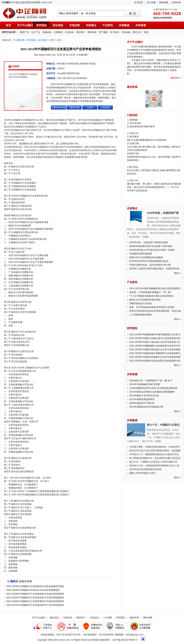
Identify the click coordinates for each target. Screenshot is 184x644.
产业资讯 (108, 25)
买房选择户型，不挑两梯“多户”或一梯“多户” (151, 381)
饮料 (52, 40)
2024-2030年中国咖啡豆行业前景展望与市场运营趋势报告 (35, 601)
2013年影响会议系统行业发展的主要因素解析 (152, 392)
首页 (8, 25)
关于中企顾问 (25, 25)
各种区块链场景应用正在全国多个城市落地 (151, 246)
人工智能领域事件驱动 (140, 315)
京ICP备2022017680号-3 (125, 640)
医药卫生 (137, 32)
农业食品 (69, 32)
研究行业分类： (10, 32)
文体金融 (126, 32)
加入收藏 (151, 2)
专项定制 (75, 25)
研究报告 (41, 25)
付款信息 (94, 618)
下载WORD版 (58, 107)
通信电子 (81, 32)
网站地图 (164, 2)
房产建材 (103, 32)
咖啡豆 (14, 581)
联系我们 (121, 618)
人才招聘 (108, 618)
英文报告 (58, 25)
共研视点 (91, 25)
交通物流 (58, 32)
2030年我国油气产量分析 (142, 403)
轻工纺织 (115, 32)
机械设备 (47, 32)
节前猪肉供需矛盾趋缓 (140, 254)
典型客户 (81, 618)
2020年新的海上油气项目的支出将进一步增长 (152, 250)
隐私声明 (134, 618)
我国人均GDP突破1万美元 (142, 473)
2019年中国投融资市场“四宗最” (145, 384)
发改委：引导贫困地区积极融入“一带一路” (150, 292)
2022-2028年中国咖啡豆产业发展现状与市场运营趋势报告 (35, 594)
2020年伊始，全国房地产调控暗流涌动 (149, 242)
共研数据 (124, 25)
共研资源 (141, 25)
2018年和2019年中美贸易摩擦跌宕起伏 (149, 261)
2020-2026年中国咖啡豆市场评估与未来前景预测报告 (33, 590)
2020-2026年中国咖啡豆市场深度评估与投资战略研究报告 (35, 586)
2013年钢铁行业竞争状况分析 (144, 396)
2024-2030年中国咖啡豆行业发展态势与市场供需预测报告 (35, 598)
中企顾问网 (19, 40)
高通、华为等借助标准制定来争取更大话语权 (152, 307)
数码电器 (92, 32)
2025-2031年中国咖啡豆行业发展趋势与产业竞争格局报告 (35, 605)
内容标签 (176, 2)
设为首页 (139, 2)
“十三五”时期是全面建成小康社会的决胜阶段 (151, 296)
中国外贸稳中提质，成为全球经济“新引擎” (150, 265)
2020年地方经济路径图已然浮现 (145, 469)
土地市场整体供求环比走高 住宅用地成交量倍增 (153, 388)
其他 (146, 32)
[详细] (146, 237)
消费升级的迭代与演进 (140, 303)
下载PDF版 (74, 107)
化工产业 (36, 32)
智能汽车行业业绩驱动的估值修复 (146, 257)
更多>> (177, 273)
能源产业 (24, 32)
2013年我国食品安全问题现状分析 (146, 407)
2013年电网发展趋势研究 (142, 399)
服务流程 (54, 618)
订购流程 (105, 107)
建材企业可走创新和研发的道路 (145, 300)
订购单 (90, 107)
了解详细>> (175, 78)
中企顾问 (25, 13)
